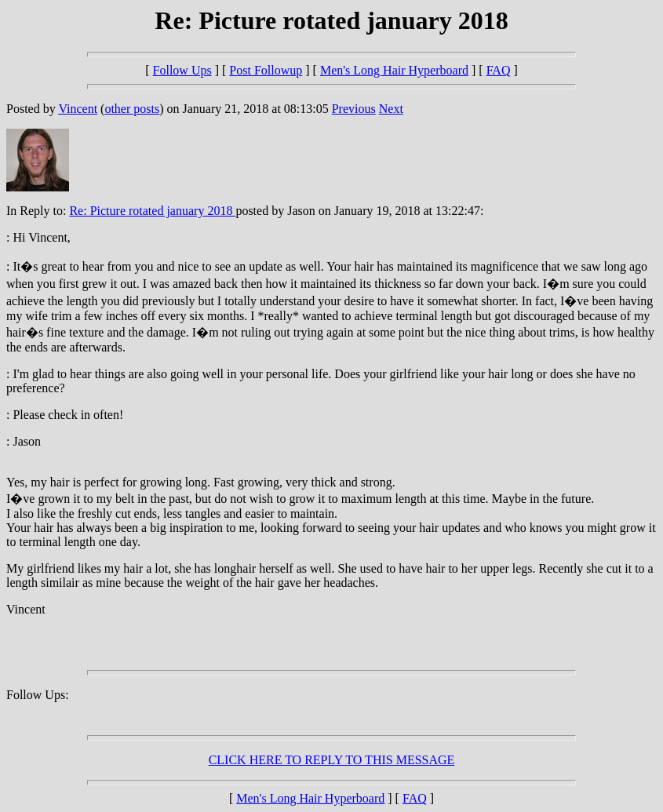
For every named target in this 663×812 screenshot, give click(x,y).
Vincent (78, 109)
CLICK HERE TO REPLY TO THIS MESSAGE (332, 760)
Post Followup (266, 70)
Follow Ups (182, 70)
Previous (354, 109)
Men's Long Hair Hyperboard (394, 70)
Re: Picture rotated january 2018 (152, 211)
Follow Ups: (38, 695)
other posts (132, 109)
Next (391, 109)
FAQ (499, 70)
